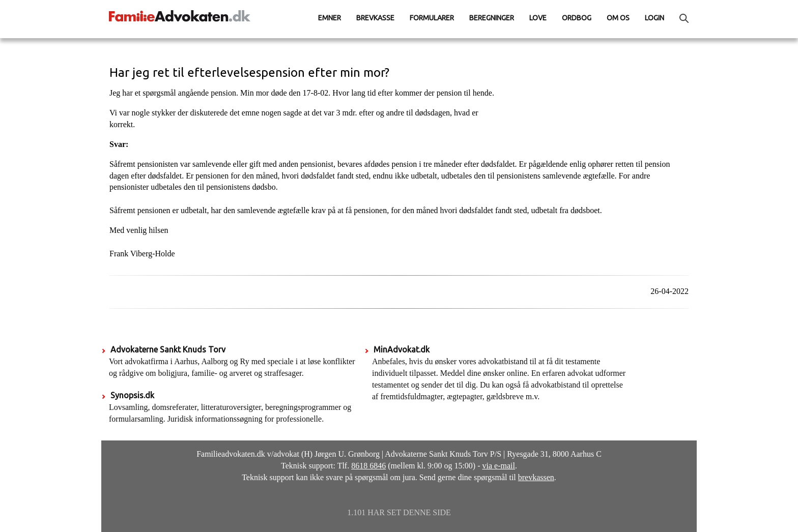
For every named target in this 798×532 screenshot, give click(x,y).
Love (538, 18)
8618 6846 (368, 466)
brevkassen (536, 477)
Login (654, 18)
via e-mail (499, 466)
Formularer (432, 18)
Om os (618, 18)
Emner (330, 18)
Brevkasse (375, 18)
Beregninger (492, 18)
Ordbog (577, 18)
